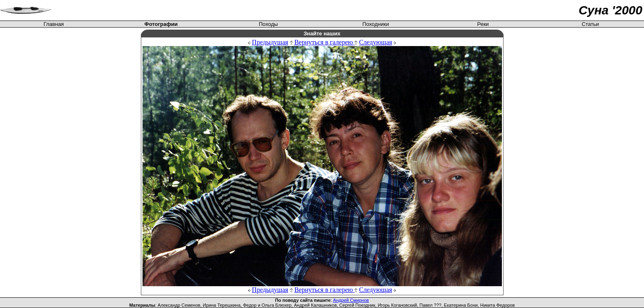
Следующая (375, 42)
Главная (54, 24)
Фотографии (161, 24)
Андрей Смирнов (351, 300)
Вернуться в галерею (326, 42)
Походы (268, 24)
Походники (376, 24)
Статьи (590, 24)
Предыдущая (270, 42)
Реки (483, 24)
